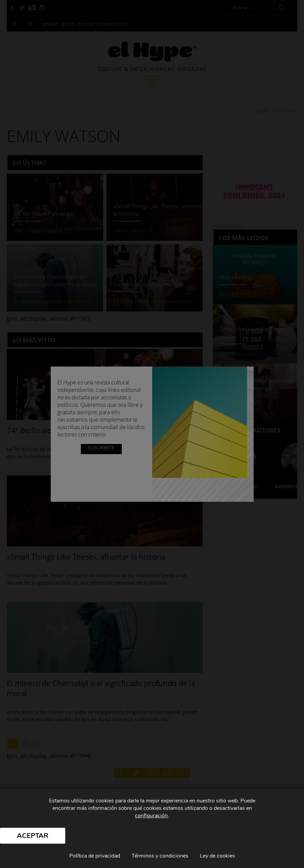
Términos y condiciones (160, 856)
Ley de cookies (217, 856)
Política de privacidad (95, 856)
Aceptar (33, 836)
